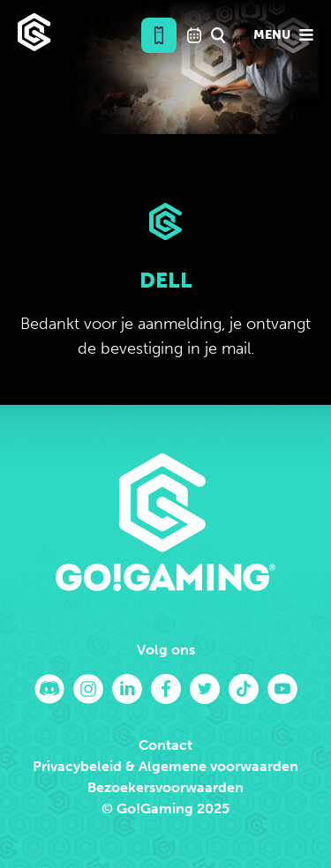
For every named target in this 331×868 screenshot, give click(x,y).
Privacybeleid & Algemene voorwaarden (165, 766)
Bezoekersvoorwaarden (165, 787)
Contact (165, 745)
